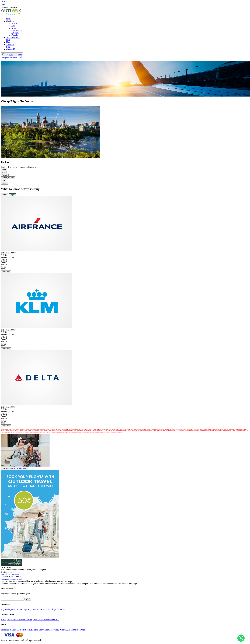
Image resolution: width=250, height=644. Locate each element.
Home (9, 19)
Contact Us (11, 49)
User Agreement (45, 630)
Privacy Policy (59, 630)
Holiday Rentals (8, 178)
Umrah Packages (20, 609)
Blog (8, 47)
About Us (10, 44)
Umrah (9, 42)
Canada (15, 35)
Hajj (8, 40)
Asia (13, 26)
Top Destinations (13, 37)
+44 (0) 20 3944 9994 (13, 55)
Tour (4, 172)
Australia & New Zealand (22, 620)
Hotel (4, 170)
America (15, 33)
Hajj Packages (7, 609)
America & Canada (41, 620)
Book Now (6, 272)
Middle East (54, 620)
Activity (5, 175)
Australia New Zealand (17, 29)
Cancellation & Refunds (28, 630)
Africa (14, 23)
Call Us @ (15, 468)
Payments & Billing (9, 630)
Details (5, 195)
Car (3, 181)
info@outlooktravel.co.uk (12, 57)
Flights (5, 183)
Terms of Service (78, 630)
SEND (28, 599)
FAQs (68, 630)
